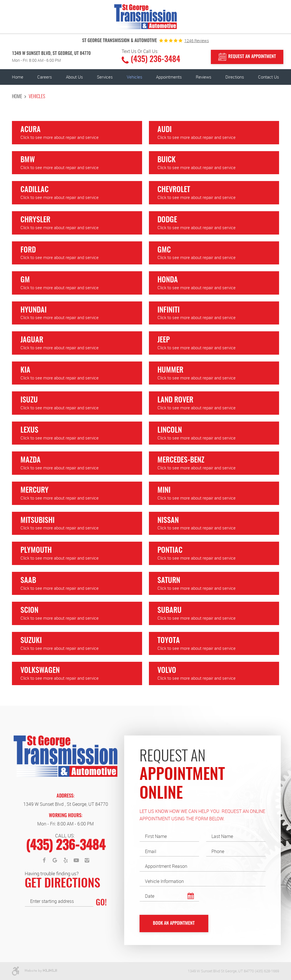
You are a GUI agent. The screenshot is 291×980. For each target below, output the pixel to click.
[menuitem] (18, 77)
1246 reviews (197, 41)
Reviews (204, 77)
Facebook (44, 860)
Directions (235, 77)
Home (18, 77)
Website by (41, 971)
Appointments (169, 77)
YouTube (76, 860)
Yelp (66, 860)
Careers (45, 77)
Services (105, 77)
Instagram (87, 860)
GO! (101, 903)
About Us (74, 77)
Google (55, 860)
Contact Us (269, 77)
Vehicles (135, 77)
